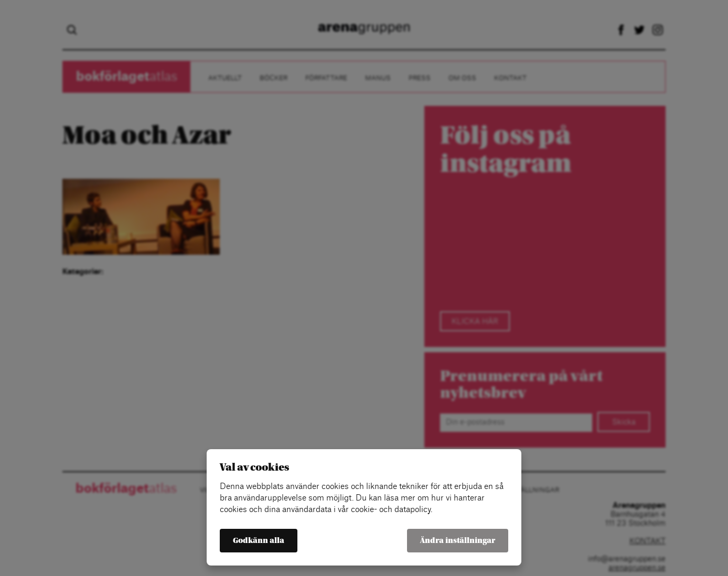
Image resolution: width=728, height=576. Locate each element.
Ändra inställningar (458, 541)
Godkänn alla (259, 541)
